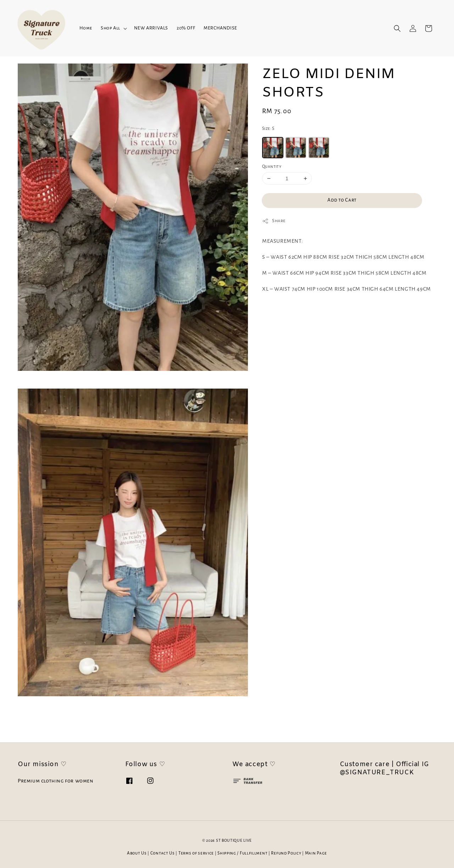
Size (268, 129)
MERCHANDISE (220, 28)
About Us (137, 853)
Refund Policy (286, 853)
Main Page (316, 853)
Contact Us (163, 853)
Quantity (272, 167)
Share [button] (274, 221)
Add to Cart (342, 200)
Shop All (110, 28)
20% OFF (186, 28)
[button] (397, 28)
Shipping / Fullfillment (242, 853)
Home (86, 28)
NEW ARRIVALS (151, 28)
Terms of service (196, 853)
